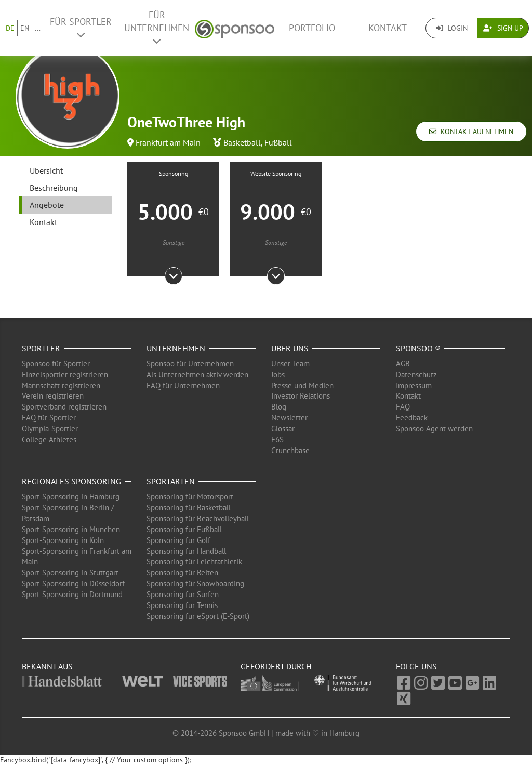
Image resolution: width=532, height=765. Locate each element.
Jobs (278, 374)
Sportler (41, 348)
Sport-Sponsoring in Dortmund (72, 594)
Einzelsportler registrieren (65, 374)
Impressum (414, 385)
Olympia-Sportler (50, 428)
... (38, 28)
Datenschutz (416, 374)
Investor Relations (301, 396)
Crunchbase (290, 450)
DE (10, 28)
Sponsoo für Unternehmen (190, 364)
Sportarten (171, 481)
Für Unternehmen (157, 27)
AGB (403, 364)
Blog (279, 407)
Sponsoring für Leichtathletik (194, 562)
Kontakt (388, 28)
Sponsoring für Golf (178, 540)
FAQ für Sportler (49, 418)
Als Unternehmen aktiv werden (197, 374)
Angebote (47, 205)
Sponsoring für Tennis (182, 605)
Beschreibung (54, 188)
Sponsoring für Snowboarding (195, 583)
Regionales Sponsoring (71, 481)
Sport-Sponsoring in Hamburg (71, 497)
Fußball (278, 142)
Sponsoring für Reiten (182, 572)
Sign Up (503, 28)
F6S (277, 439)
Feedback (412, 418)
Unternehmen (176, 348)
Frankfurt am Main (168, 142)
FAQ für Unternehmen (183, 385)
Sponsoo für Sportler (56, 364)
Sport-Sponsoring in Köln (63, 540)
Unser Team (290, 364)
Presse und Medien (302, 385)
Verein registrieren (53, 396)
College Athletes (49, 439)
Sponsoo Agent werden (434, 428)
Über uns (290, 348)
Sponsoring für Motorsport (190, 497)
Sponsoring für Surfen (183, 594)
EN (25, 28)
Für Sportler (81, 28)
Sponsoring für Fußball (184, 529)
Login (452, 28)
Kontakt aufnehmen (471, 131)
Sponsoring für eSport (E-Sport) (198, 616)
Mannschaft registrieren (61, 385)
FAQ (403, 407)
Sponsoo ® (418, 348)
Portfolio (312, 28)
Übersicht (46, 170)
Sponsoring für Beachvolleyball (198, 518)
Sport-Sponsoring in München (71, 529)
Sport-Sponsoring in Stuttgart (70, 572)
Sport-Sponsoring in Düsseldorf (73, 583)
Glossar (283, 428)
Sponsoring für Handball (186, 551)
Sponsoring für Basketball (189, 507)
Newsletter (289, 418)
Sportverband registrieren (64, 407)
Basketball (242, 142)
